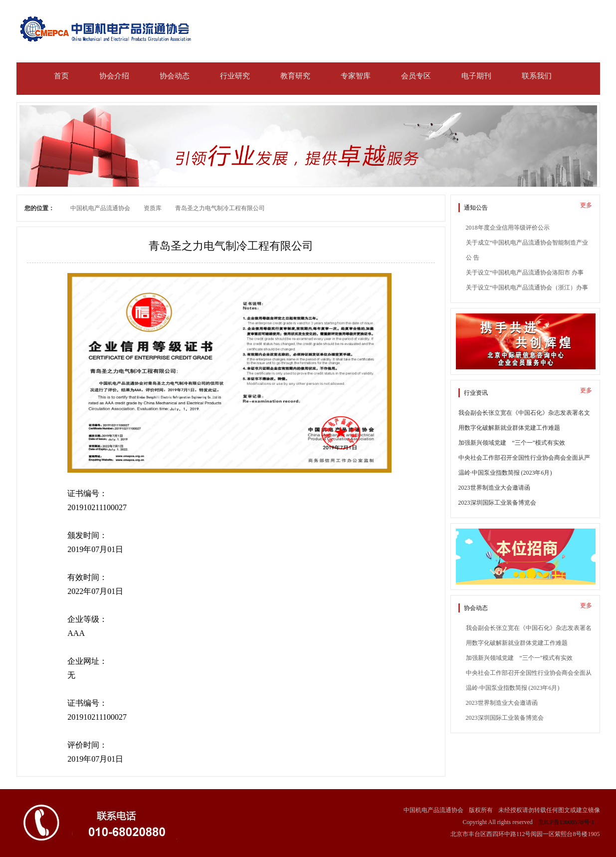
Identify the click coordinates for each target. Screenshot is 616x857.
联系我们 (537, 76)
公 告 (473, 258)
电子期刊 (476, 76)
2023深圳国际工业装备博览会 (497, 503)
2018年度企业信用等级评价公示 (508, 228)
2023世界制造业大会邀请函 (494, 488)
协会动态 (175, 76)
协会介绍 (114, 76)
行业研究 (235, 76)
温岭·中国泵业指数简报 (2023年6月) (505, 473)
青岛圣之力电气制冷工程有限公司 (220, 208)
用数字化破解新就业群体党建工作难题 (509, 428)
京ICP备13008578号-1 (566, 822)
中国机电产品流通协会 (100, 208)
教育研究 (295, 76)
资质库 (153, 208)
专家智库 (356, 76)
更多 (586, 205)
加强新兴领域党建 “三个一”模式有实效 (512, 443)
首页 (61, 76)
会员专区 (416, 76)
